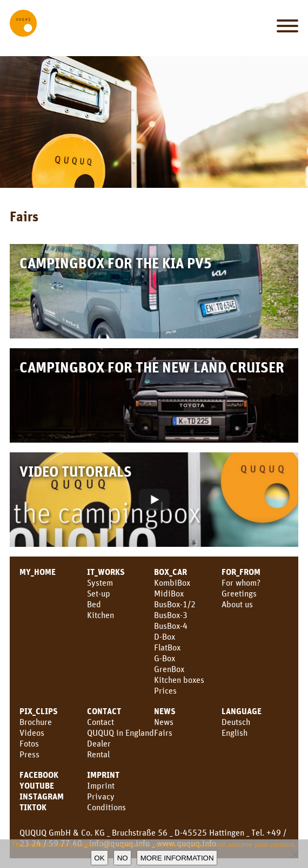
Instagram (42, 796)
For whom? (241, 582)
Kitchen (101, 615)
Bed (94, 604)
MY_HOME (38, 572)
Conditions (106, 807)
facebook (39, 775)
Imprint (103, 775)
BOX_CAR (170, 572)
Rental (98, 754)
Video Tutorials (76, 471)
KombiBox (172, 582)
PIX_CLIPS (39, 711)
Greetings (239, 593)
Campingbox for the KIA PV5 (116, 263)
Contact (101, 722)
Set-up (99, 593)
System (100, 582)
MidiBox (169, 593)
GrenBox (169, 669)
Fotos (29, 743)
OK (99, 858)
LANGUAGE (242, 711)
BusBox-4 (171, 626)
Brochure (36, 722)
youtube (37, 785)
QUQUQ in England (120, 733)
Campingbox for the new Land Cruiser (152, 367)
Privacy (101, 796)
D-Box (165, 636)
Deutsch (236, 722)
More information (177, 858)
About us (237, 604)
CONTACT (104, 711)
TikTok (33, 807)
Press (29, 754)
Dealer (99, 743)
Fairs (163, 733)
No (123, 858)
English (235, 733)
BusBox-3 (171, 615)
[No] (294, 854)
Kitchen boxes (179, 680)
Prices (165, 690)
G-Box (165, 658)
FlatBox (167, 647)
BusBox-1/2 (175, 604)
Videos (32, 733)
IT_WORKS (106, 572)
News (165, 711)
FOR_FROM (241, 572)
